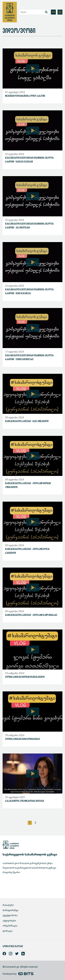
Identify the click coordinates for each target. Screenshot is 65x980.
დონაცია (8, 931)
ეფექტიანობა (10, 915)
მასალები (8, 905)
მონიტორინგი (10, 910)
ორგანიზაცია (10, 926)
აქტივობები (9, 921)
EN (53, 12)
